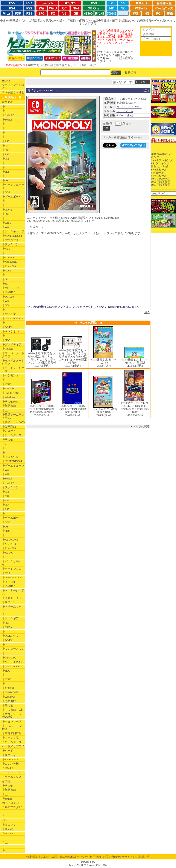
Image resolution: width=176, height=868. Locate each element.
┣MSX (6, 384)
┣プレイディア (12, 344)
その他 (6, 781)
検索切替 (130, 72)
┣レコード (9, 431)
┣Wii (5, 227)
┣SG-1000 (8, 582)
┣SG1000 (8, 297)
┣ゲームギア (10, 618)
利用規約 (95, 857)
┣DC (5, 279)
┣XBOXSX (9, 544)
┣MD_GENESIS (12, 288)
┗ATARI (7, 768)
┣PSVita (7, 210)
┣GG (5, 305)
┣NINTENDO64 (12, 236)
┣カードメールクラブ (13, 370)
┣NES (6, 249)
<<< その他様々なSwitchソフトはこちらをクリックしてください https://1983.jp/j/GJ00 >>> (83, 307)
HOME (6, 81)
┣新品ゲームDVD (13, 422)
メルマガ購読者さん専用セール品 (41, 20)
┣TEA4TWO (10, 759)
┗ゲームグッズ (12, 742)
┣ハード (8, 751)
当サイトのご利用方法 (136, 857)
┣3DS (6, 172)
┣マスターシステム (13, 592)
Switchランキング (162, 160)
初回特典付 (147, 20)
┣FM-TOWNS (11, 393)
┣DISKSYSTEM (12, 577)
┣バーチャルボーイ (13, 186)
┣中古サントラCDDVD (12, 716)
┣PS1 (6, 159)
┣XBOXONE (10, 540)
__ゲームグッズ (12, 777)
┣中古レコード (12, 721)
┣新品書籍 (9, 406)
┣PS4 (6, 145)
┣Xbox (6, 270)
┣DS (5, 180)
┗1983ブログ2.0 (12, 807)
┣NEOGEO (9, 314)
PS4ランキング (160, 163)
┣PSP (6, 214)
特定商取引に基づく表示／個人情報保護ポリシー (57, 857)
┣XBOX (7, 553)
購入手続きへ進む (13, 92)
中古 (5, 444)
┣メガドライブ (12, 598)
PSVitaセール (159, 176)
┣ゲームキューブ (13, 231)
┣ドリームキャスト (13, 608)
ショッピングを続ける (13, 86)
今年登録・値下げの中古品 (81, 20)
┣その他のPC (11, 402)
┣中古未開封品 (12, 733)
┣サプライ (9, 755)
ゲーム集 (159, 20)
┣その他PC (9, 701)
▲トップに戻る (140, 426)
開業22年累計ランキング (162, 156)
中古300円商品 (9, 20)
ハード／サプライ (13, 746)
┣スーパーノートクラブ (13, 355)
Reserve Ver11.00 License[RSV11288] (88, 865)
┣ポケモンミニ (12, 375)
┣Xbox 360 (9, 266)
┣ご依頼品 (9, 426)
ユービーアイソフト (129, 107)
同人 (5, 820)
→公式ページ (35, 227)
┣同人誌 (8, 829)
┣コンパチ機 (10, 764)
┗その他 (8, 439)
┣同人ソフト (10, 825)
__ (3, 812)
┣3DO (6, 340)
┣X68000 (8, 388)
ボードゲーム (125, 111)
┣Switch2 (8, 115)
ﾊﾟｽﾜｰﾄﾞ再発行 (152, 39)
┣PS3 (6, 150)
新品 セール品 (160, 166)
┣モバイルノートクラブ (13, 362)
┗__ (5, 816)
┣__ (5, 410)
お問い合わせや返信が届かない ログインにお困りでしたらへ (115, 55)
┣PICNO (8, 349)
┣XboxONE (9, 262)
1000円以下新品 (161, 182)
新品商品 (8, 102)
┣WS (5, 301)
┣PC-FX (7, 327)
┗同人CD (8, 833)
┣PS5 (6, 141)
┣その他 (8, 705)
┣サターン (9, 602)
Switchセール (159, 170)
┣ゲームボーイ (12, 197)
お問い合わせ (111, 857)
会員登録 (148, 34)
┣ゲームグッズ (12, 435)
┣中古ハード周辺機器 (13, 727)
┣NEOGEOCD (11, 666)
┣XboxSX (8, 257)
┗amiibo (7, 799)
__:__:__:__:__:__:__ (14, 772)
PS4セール (157, 173)
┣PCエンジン (11, 331)
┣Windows (9, 397)
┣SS (5, 284)
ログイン (148, 29)
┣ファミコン (10, 244)
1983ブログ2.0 (11, 803)
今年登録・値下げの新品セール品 (119, 20)
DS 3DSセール (160, 179)
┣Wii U (7, 223)
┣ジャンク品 (10, 738)
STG (168, 20)
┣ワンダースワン (13, 649)
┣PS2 (6, 154)
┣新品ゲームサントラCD (13, 416)
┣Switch (7, 120)
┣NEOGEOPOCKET (14, 318)
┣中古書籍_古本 (12, 710)
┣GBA (6, 192)
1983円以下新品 (161, 185)
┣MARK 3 (9, 292)
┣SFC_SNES (10, 240)
